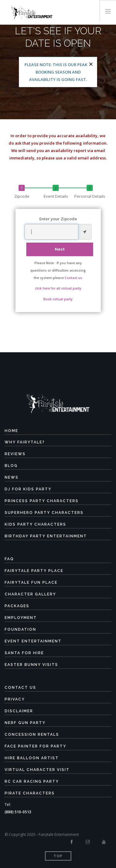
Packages (17, 606)
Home (11, 431)
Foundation (20, 629)
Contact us (73, 278)
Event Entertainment (33, 641)
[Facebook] (72, 842)
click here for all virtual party (58, 288)
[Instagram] (88, 842)
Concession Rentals (32, 735)
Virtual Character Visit (37, 770)
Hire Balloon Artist (32, 758)
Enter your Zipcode (58, 219)
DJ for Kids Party (28, 489)
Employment (21, 618)
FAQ (9, 559)
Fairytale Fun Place (31, 582)
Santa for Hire (24, 653)
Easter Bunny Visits (31, 665)
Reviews (15, 454)
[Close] (91, 64)
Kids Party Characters (35, 524)
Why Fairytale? (25, 442)
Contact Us (20, 688)
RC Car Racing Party (32, 781)
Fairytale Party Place (34, 571)
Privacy (15, 699)
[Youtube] (104, 842)
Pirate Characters (30, 793)
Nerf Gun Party (25, 723)
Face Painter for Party (35, 746)
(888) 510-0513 (18, 812)
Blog (11, 466)
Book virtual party (58, 299)
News (12, 477)
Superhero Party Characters (44, 513)
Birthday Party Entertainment (46, 536)
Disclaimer (19, 711)
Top (58, 856)
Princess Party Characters (42, 501)
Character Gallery (30, 594)
